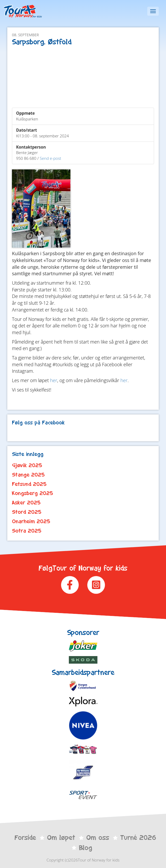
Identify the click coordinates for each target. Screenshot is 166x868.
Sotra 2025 (27, 531)
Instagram (96, 585)
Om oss (98, 838)
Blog (85, 848)
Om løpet (61, 838)
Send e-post (51, 158)
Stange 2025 (28, 475)
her (54, 380)
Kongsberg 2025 (32, 493)
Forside (25, 838)
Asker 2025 (26, 503)
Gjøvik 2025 (27, 465)
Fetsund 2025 (29, 484)
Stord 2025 (27, 512)
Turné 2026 (138, 838)
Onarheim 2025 (31, 521)
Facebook (70, 585)
